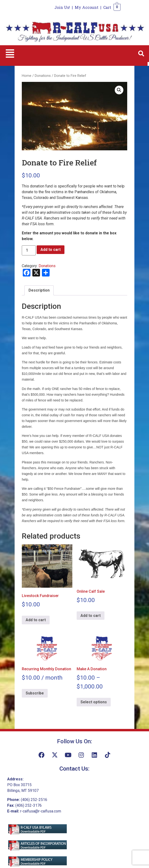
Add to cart (51, 250)
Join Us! (62, 7)
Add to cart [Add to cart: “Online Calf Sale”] (91, 616)
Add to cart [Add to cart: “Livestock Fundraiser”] (36, 620)
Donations (43, 76)
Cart (107, 7)
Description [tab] (39, 290)
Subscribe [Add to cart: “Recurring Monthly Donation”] (35, 693)
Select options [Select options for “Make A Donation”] (94, 702)
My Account (87, 7)
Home (27, 76)
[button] (10, 54)
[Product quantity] (29, 250)
